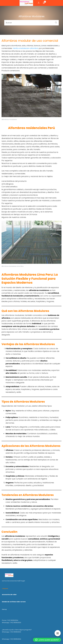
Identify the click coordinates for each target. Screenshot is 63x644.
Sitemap (4, 609)
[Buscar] (55, 22)
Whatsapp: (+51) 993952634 (11, 623)
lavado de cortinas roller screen (14, 602)
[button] (47, 640)
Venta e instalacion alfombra (26, 48)
